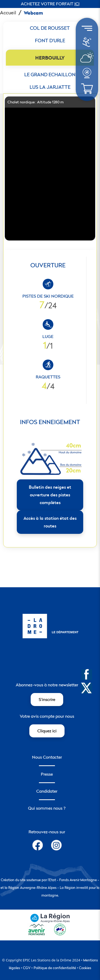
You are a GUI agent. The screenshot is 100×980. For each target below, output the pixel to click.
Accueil (8, 13)
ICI (77, 4)
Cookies (85, 968)
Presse (47, 774)
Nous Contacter (47, 757)
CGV (27, 968)
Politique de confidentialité (55, 968)
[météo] (87, 45)
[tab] (50, 28)
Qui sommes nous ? (47, 808)
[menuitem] (87, 42)
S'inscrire (47, 699)
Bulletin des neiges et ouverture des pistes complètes (50, 495)
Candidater (47, 791)
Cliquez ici (47, 731)
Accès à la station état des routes (50, 522)
